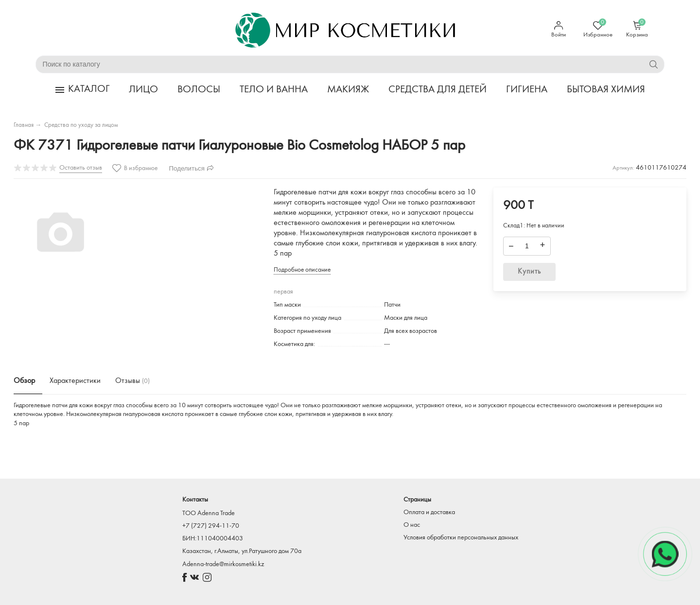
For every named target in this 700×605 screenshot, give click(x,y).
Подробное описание (302, 270)
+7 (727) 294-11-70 (211, 526)
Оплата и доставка (429, 512)
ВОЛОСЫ (199, 90)
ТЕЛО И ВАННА (274, 90)
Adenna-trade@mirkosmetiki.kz (223, 564)
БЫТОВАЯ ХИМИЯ (606, 90)
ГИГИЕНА (527, 90)
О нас (412, 525)
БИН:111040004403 (213, 539)
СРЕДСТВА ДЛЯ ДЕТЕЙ (437, 90)
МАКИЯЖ (348, 90)
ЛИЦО (143, 90)
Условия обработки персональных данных (461, 538)
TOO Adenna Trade (209, 513)
